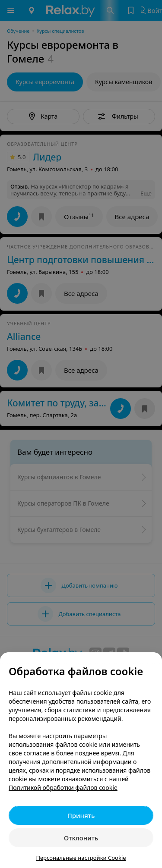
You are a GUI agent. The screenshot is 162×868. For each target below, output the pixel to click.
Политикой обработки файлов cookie (63, 788)
